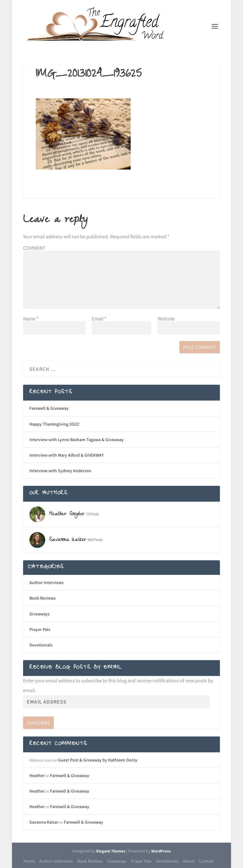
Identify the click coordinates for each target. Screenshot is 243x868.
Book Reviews (43, 598)
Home (29, 861)
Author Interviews (47, 582)
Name (31, 319)
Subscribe (38, 723)
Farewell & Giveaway (49, 408)
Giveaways (40, 614)
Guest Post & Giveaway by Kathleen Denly (98, 760)
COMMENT (34, 248)
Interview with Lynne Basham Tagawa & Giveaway (77, 440)
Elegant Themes (111, 851)
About (189, 861)
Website (166, 319)
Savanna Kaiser (44, 822)
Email (99, 319)
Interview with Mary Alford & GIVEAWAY (67, 455)
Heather (37, 775)
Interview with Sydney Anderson (60, 471)
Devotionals (41, 645)
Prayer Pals (40, 629)
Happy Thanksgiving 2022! (54, 424)
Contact (206, 861)
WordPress (161, 851)
